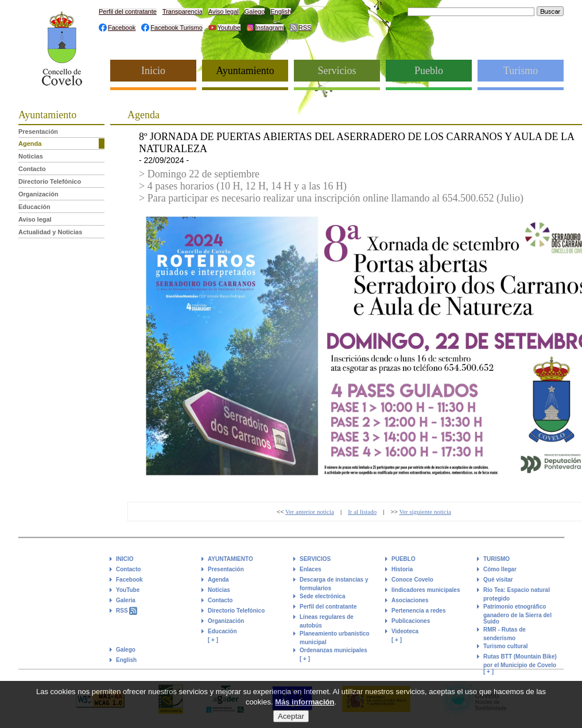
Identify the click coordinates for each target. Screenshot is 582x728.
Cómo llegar (500, 569)
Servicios (337, 71)
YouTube (128, 590)
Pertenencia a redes (419, 611)
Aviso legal (224, 11)
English (281, 11)
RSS (305, 28)
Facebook (122, 28)
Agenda (30, 144)
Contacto (32, 169)
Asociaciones (410, 600)
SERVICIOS (315, 559)
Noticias (31, 156)
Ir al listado (362, 512)
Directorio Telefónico (50, 181)
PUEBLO (403, 559)
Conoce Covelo (412, 580)
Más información (304, 705)
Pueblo (429, 71)
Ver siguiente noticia (425, 512)
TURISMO (496, 559)
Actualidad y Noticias (50, 232)
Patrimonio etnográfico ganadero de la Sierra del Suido (517, 614)
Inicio (153, 71)
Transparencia (183, 11)
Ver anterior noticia (310, 512)
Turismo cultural (506, 646)
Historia (402, 569)
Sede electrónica (322, 596)
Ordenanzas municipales (333, 650)
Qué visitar (498, 580)
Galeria (126, 600)
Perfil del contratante (128, 11)
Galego (255, 11)
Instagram (269, 28)
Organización (38, 194)
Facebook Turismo (176, 28)
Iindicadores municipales (426, 590)
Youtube (229, 28)
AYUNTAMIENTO (230, 559)
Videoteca (405, 631)
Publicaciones (411, 621)
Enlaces (311, 569)
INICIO (125, 559)
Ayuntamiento (245, 71)
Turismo (521, 71)
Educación (34, 207)
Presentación (38, 131)
